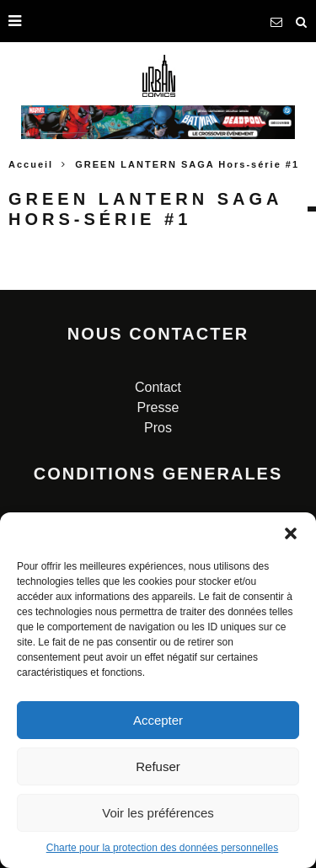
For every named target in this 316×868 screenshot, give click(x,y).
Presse (158, 407)
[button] (291, 533)
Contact (158, 387)
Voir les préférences (158, 813)
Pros (158, 428)
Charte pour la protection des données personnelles (163, 848)
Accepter (158, 720)
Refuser (158, 766)
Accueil (31, 164)
